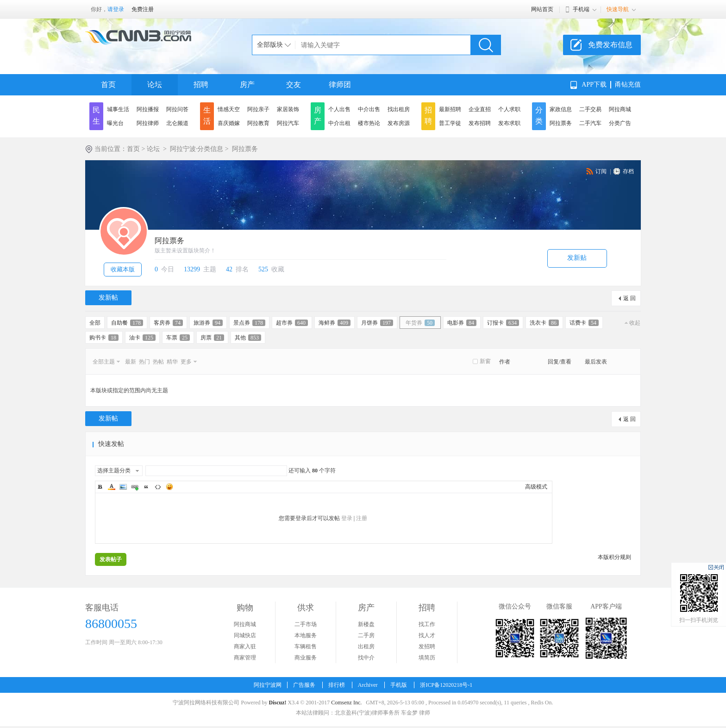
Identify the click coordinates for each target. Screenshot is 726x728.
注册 (362, 518)
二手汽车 (590, 123)
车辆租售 (306, 646)
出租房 (366, 646)
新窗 (485, 361)
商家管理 (245, 658)
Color (112, 487)
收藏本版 (123, 269)
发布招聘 (480, 123)
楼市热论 (369, 123)
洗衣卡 (544, 323)
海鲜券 (335, 323)
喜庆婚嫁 (229, 123)
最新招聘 (450, 109)
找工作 (427, 624)
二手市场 (306, 624)
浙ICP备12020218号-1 (446, 685)
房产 (247, 85)
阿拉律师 (148, 123)
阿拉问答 (177, 109)
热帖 (158, 362)
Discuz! (277, 703)
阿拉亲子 (258, 109)
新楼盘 (366, 624)
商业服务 (306, 658)
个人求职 (509, 109)
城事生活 (118, 109)
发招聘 (427, 646)
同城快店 (245, 635)
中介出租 (339, 123)
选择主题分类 (114, 471)
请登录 (116, 9)
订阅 (601, 171)
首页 (108, 85)
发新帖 (108, 298)
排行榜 (337, 685)
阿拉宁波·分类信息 (197, 149)
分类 (539, 116)
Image (123, 487)
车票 (178, 338)
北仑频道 (177, 123)
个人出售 (339, 109)
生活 (207, 116)
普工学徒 (450, 123)
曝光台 (115, 123)
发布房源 (399, 123)
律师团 (340, 85)
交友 (294, 85)
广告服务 (304, 685)
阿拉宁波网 (268, 685)
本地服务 (306, 635)
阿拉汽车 (288, 123)
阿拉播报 (148, 109)
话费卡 (584, 323)
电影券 (462, 323)
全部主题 (104, 362)
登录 (347, 518)
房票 (212, 338)
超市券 (292, 323)
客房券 (168, 323)
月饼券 (377, 323)
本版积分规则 (614, 557)
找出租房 (399, 109)
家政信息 (561, 109)
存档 (628, 171)
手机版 (399, 685)
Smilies (169, 487)
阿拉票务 (561, 123)
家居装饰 (288, 109)
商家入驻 (245, 646)
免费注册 (143, 9)
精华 (172, 362)
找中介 (366, 658)
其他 (248, 338)
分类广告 (620, 123)
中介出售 (369, 109)
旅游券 (208, 323)
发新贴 (577, 258)
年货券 (420, 323)
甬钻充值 (628, 85)
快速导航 (618, 9)
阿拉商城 (620, 109)
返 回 (629, 298)
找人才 (427, 635)
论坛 (155, 85)
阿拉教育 (258, 123)
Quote (146, 487)
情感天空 (229, 109)
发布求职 (509, 123)
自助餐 (127, 323)
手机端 (581, 9)
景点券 (249, 323)
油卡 (142, 338)
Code (158, 487)
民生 (96, 116)
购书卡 (104, 338)
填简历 (427, 658)
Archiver (368, 685)
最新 (131, 362)
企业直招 (480, 109)
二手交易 (590, 109)
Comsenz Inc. (346, 703)
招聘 (201, 85)
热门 (144, 362)
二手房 (366, 635)
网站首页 (542, 9)
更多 (186, 362)
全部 (95, 323)
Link (135, 487)
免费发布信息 (610, 45)
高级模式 (536, 487)
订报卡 (503, 323)
